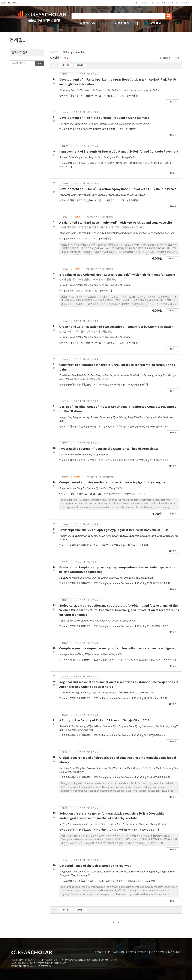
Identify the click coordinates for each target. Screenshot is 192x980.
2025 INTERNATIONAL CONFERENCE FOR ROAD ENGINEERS (131, 163)
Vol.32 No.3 (76, 239)
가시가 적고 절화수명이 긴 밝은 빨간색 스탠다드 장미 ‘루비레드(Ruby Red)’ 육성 (102, 228)
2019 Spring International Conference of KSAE (118, 778)
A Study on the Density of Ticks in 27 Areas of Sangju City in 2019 (104, 720)
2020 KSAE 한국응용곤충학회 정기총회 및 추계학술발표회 (121, 660)
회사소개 (99, 952)
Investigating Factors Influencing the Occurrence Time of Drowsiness (109, 449)
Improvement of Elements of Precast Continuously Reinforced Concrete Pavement (119, 152)
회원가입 (165, 3)
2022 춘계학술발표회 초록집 (107, 545)
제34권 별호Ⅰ (110, 96)
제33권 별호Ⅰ (110, 201)
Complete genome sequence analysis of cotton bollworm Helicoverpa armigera (116, 648)
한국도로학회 (66, 167)
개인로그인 (154, 3)
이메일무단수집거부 (138, 952)
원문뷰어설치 (157, 952)
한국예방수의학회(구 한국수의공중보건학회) (125, 494)
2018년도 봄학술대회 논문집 (112, 881)
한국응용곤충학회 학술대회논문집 (75, 385)
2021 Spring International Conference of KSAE (118, 583)
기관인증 (143, 3)
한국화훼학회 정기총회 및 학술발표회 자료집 (80, 96)
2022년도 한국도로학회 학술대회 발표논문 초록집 (122, 427)
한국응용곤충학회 (139, 385)
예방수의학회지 (67, 494)
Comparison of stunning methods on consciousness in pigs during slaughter (113, 482)
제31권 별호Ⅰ (110, 343)
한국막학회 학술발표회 (70, 129)
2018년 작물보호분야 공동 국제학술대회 (113, 830)
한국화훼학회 (133, 96)
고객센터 (175, 3)
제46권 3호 (82, 494)
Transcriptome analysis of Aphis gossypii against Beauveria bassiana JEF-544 (114, 530)
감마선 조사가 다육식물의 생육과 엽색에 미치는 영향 (86, 332)
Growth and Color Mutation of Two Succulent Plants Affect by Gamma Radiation (116, 327)
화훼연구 (63, 239)
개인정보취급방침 (115, 952)
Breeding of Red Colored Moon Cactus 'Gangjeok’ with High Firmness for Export (117, 275)
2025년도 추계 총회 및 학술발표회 (99, 129)
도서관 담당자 (175, 952)
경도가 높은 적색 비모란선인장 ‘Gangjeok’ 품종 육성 (88, 280)
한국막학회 (131, 129)
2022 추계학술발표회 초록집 (107, 385)
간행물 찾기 (122, 23)
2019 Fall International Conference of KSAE (117, 698)
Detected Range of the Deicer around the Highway (95, 866)
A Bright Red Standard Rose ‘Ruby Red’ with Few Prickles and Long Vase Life (116, 223)
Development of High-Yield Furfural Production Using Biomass (104, 118)
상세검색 (155, 23)
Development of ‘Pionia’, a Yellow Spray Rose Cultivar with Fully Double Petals (118, 189)
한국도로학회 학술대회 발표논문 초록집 (78, 163)
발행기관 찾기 (88, 23)
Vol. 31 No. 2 (76, 291)
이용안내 (186, 3)
